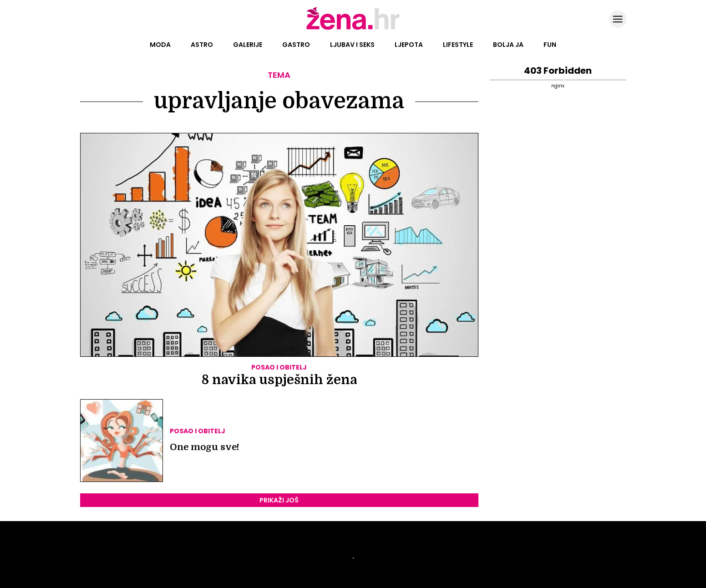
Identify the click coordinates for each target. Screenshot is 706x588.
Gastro (296, 45)
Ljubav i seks (352, 45)
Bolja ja (508, 45)
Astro (202, 45)
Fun (550, 45)
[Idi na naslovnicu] (353, 29)
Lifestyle (458, 45)
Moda (160, 45)
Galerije (248, 45)
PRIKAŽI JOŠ (279, 500)
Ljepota (409, 45)
